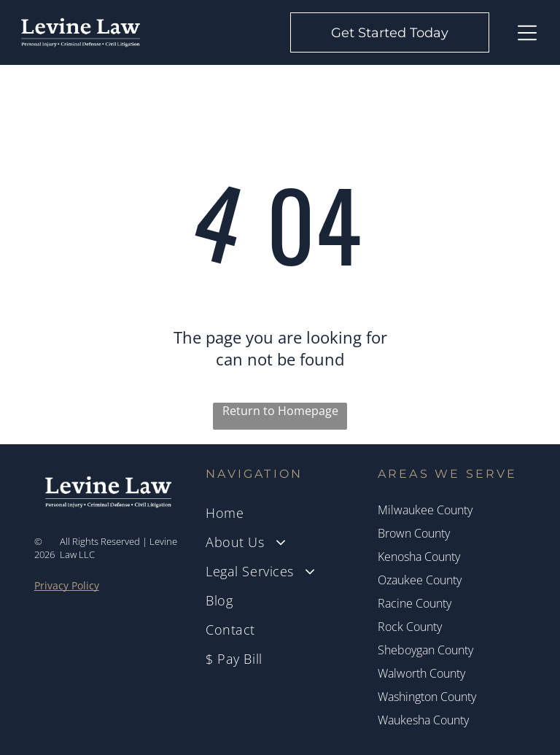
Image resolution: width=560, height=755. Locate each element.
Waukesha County (423, 720)
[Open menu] (527, 33)
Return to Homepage (280, 411)
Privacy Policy (67, 585)
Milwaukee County (425, 510)
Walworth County (421, 673)
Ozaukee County (420, 580)
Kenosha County (419, 557)
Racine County (415, 603)
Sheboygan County (425, 650)
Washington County (427, 697)
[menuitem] (280, 513)
